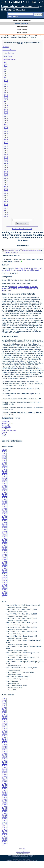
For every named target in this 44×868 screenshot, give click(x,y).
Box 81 (6, 212)
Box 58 (6, 169)
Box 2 (6, 64)
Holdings (17, 36)
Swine (9, 290)
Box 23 (6, 103)
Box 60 (6, 173)
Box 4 (6, 68)
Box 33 (6, 122)
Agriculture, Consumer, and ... (19, 37)
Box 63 (6, 179)
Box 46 (6, 147)
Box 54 (6, 162)
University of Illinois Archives (20, 6)
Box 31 (6, 118)
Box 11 (6, 81)
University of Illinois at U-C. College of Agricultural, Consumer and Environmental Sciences (22, 269)
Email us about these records (22, 229)
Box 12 (6, 83)
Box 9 (6, 77)
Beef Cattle (34, 287)
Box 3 (6, 66)
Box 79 (6, 209)
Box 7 (6, 73)
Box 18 (6, 94)
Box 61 (6, 175)
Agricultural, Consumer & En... (30, 36)
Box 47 (6, 149)
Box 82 (6, 214)
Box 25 (6, 107)
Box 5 (6, 70)
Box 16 (6, 90)
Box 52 (6, 158)
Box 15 (6, 88)
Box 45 (6, 145)
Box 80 (6, 211)
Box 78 (6, 207)
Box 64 (6, 180)
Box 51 (6, 156)
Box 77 (6, 205)
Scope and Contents (9, 50)
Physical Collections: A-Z (22, 24)
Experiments (6, 289)
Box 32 (6, 120)
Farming (14, 289)
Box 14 (6, 87)
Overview (6, 47)
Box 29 (6, 115)
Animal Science (23, 287)
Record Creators (22, 33)
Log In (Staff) (22, 848)
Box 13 (6, 85)
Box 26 (6, 109)
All (3, 597)
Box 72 (6, 196)
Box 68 (6, 188)
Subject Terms (7, 56)
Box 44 (6, 143)
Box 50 (6, 154)
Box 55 (6, 164)
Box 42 (6, 139)
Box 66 (6, 184)
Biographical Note (8, 53)
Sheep (4, 290)
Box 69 (6, 190)
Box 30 (6, 117)
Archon (20, 859)
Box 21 (6, 100)
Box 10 (6, 79)
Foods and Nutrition (25, 289)
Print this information (10, 252)
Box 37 (6, 130)
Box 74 (6, 199)
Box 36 (6, 128)
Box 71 (6, 194)
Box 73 (6, 197)
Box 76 (6, 203)
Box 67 (6, 186)
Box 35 (6, 126)
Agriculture (13, 287)
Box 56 (6, 165)
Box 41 (6, 137)
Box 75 (6, 201)
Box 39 (6, 134)
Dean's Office (5, 37)
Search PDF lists (13, 16)
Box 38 (6, 132)
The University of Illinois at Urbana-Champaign (26, 860)
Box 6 (6, 72)
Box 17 (6, 92)
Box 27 (6, 111)
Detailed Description (9, 59)
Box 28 (6, 113)
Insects (36, 289)
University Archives (6, 36)
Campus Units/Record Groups (22, 21)
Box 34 (6, 124)
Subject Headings (22, 30)
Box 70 (6, 192)
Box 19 (6, 96)
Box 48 (6, 150)
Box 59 (6, 171)
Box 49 (6, 152)
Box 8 (6, 75)
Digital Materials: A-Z (22, 27)
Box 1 (6, 62)
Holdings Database (13, 10)
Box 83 (6, 216)
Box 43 (6, 141)
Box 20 (6, 98)
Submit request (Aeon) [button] (11, 250)
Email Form (26, 853)
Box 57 (6, 167)
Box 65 (6, 182)
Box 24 (6, 105)
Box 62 (6, 177)
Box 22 (6, 102)
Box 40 (6, 135)
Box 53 (6, 160)
